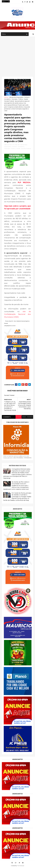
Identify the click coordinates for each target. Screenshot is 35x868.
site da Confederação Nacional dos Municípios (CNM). (17, 314)
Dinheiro (27, 97)
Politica (21, 99)
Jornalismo (7, 99)
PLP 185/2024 (24, 182)
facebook (30, 417)
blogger (19, 417)
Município (15, 99)
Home (6, 97)
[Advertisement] (17, 55)
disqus (24, 417)
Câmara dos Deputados (16, 97)
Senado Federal (9, 101)
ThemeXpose (21, 866)
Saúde (26, 99)
